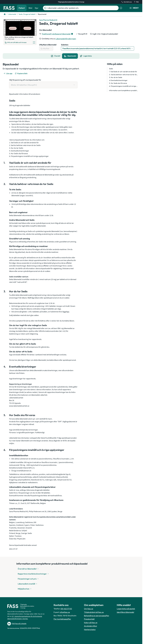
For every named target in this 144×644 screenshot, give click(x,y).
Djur (37, 8)
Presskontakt (89, 619)
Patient (22, 8)
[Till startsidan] (5, 14)
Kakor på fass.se (91, 623)
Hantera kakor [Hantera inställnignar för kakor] (90, 629)
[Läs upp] (8, 73)
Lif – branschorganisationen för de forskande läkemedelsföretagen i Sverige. (25, 618)
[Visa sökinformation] (121, 8)
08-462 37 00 (66, 609)
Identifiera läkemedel (125, 612)
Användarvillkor (91, 626)
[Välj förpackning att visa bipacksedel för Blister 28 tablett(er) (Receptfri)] (43, 85)
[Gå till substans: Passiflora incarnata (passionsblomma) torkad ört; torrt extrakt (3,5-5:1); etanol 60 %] (98, 48)
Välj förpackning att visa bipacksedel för (25, 80)
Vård (30, 8)
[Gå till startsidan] (9, 8)
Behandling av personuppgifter (97, 616)
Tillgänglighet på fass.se (94, 612)
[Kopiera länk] (21, 73)
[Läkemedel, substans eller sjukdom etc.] (83, 8)
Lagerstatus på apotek (126, 609)
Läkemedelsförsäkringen (66, 39)
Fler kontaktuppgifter (62, 619)
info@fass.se (65, 612)
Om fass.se (89, 609)
